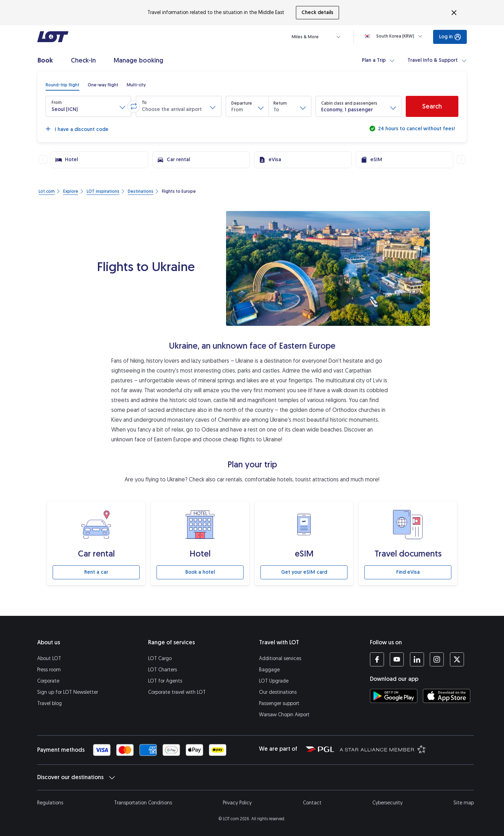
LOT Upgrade (274, 681)
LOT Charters (163, 670)
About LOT (49, 659)
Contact (312, 803)
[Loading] (394, 36)
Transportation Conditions (143, 803)
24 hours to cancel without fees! (416, 129)
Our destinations (278, 692)
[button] (88, 106)
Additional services (280, 659)
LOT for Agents (165, 681)
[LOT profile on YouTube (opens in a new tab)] (397, 659)
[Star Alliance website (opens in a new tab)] (383, 749)
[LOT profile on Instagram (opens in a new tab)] (437, 659)
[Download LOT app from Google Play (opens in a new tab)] (394, 696)
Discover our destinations (76, 777)
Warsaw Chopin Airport (284, 715)
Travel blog (49, 703)
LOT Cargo (160, 659)
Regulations (50, 803)
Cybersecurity (387, 803)
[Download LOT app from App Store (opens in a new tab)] (447, 696)
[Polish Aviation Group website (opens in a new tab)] (320, 749)
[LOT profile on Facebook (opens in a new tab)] (377, 659)
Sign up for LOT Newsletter (68, 692)
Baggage (269, 670)
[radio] (62, 85)
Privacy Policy (237, 803)
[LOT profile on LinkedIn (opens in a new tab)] (417, 659)
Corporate (48, 681)
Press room (49, 670)
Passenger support (279, 703)
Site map (464, 803)
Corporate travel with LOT (177, 692)
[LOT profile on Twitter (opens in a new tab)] (457, 659)
